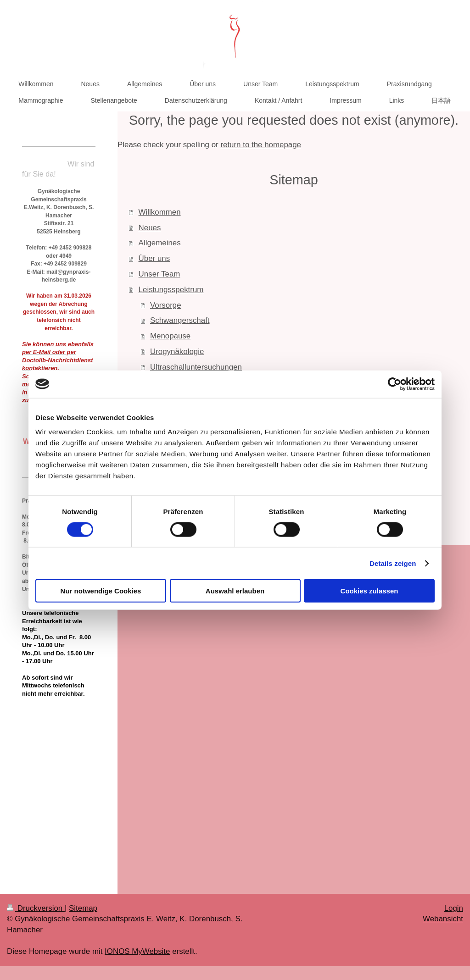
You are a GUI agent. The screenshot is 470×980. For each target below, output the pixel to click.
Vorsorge (166, 305)
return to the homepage (261, 145)
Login (454, 908)
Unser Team (159, 274)
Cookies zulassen (369, 591)
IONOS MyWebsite (137, 951)
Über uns (154, 258)
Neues (150, 228)
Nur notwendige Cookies (101, 591)
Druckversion (36, 908)
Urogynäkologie (177, 352)
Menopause (170, 336)
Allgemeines (160, 243)
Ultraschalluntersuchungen (196, 367)
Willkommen (160, 212)
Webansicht (443, 919)
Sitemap (83, 908)
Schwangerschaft (180, 320)
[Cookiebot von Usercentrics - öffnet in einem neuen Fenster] (394, 384)
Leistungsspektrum (171, 290)
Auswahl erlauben (235, 591)
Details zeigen (393, 563)
